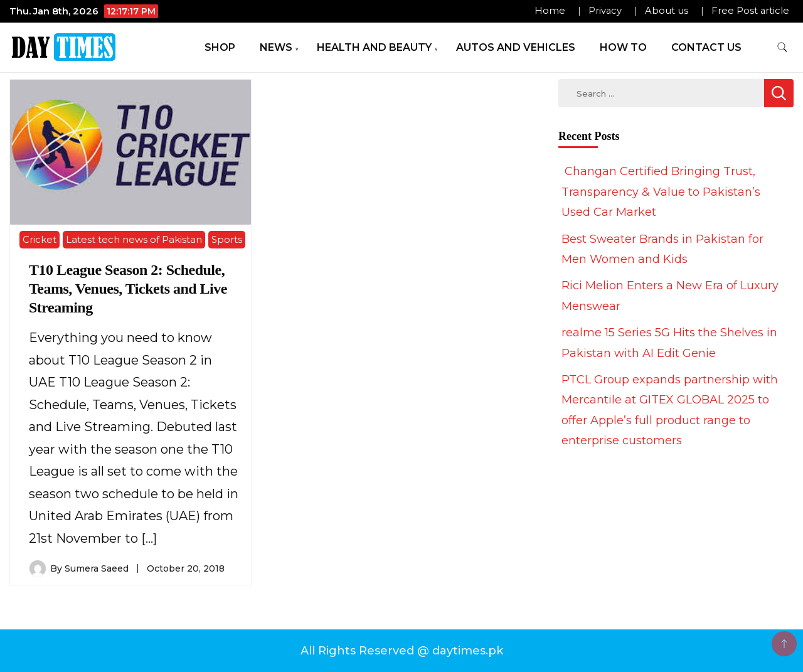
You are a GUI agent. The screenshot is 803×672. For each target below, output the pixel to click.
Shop (220, 47)
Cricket (40, 239)
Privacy (605, 11)
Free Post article (750, 11)
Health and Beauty (374, 47)
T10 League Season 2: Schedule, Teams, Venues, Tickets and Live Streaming (128, 289)
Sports (227, 239)
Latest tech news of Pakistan (134, 239)
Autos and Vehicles (516, 47)
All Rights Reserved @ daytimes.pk (402, 651)
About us (667, 11)
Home (550, 11)
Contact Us (706, 47)
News (276, 47)
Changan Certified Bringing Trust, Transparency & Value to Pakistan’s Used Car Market (661, 192)
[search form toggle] (782, 47)
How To (623, 47)
